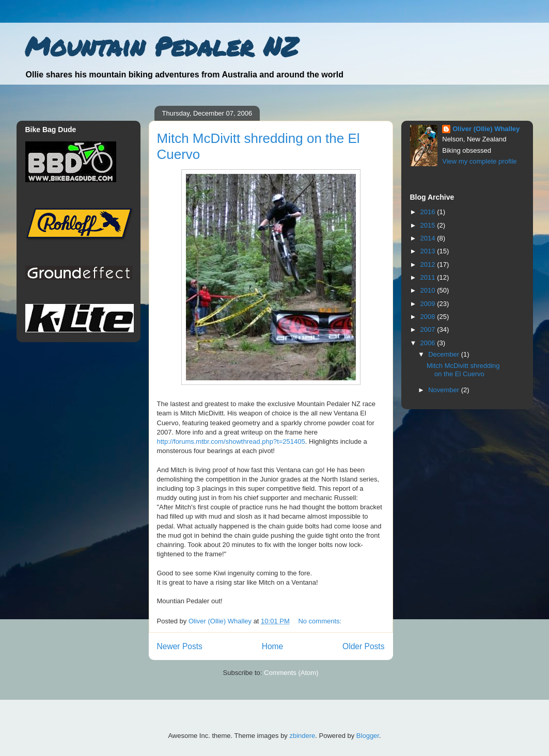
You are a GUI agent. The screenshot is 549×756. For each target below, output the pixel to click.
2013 (429, 251)
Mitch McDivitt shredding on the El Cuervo (463, 370)
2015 (429, 225)
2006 (429, 343)
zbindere (302, 736)
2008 (429, 317)
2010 (429, 290)
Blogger (368, 736)
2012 (429, 264)
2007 (429, 329)
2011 (429, 277)
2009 (429, 304)
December (445, 354)
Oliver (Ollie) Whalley (486, 129)
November (445, 390)
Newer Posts (180, 646)
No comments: (320, 621)
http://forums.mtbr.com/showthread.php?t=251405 (231, 441)
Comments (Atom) (291, 673)
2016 (429, 212)
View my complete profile (479, 161)
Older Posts (363, 646)
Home (273, 646)
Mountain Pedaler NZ (161, 46)
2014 (429, 238)
